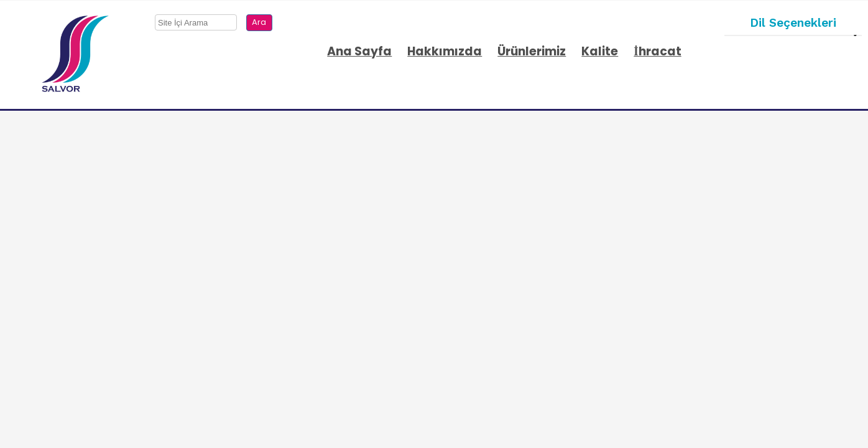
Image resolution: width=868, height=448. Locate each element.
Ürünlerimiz (532, 51)
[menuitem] (361, 55)
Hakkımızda (445, 51)
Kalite (600, 51)
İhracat (657, 51)
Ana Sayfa (359, 51)
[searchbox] (196, 22)
